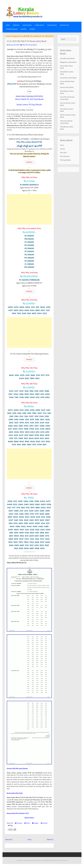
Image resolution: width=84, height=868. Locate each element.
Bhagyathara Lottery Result (68, 62)
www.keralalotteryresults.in (35, 860)
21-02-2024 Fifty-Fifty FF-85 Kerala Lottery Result (27, 41)
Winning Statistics (66, 160)
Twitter (27, 823)
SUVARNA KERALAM (12, 29)
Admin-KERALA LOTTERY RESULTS (59, 860)
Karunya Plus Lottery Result (68, 78)
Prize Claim (63, 153)
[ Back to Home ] (29, 818)
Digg (10, 825)
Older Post (50, 840)
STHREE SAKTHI (39, 25)
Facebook (19, 823)
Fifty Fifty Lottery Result (30, 45)
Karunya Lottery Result (67, 87)
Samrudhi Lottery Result (67, 58)
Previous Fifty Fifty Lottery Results (17, 768)
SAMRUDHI (16, 25)
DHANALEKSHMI (52, 25)
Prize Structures (65, 156)
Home (8, 25)
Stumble (44, 823)
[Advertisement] (29, 209)
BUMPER (32, 29)
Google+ (35, 823)
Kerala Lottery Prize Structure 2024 (18, 813)
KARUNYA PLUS (64, 25)
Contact (63, 149)
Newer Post (9, 840)
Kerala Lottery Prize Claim (15, 793)
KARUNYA (24, 29)
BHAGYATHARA (27, 25)
